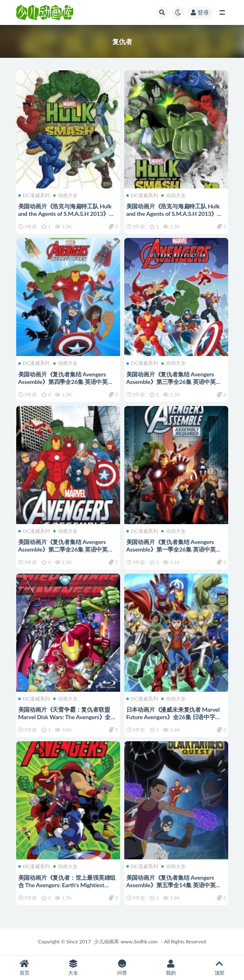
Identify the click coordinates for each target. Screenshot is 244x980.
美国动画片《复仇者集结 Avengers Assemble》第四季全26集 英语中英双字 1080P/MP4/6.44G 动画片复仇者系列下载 (67, 385)
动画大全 (65, 196)
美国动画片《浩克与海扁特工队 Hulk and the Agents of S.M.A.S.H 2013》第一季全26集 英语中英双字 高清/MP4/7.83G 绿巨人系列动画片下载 (67, 217)
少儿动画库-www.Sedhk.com (126, 942)
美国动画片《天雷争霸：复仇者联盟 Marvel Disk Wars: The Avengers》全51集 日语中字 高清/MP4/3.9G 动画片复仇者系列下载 (68, 721)
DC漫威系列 (34, 196)
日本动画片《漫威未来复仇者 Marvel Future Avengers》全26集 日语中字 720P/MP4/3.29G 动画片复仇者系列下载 (176, 721)
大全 (73, 968)
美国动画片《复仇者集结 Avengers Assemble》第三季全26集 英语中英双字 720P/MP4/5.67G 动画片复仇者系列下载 (174, 385)
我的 (171, 968)
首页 (24, 968)
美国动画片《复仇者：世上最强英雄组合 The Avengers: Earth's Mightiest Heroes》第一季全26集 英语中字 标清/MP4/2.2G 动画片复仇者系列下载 (67, 889)
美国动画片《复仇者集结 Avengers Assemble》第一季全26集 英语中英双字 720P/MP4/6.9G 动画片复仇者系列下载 (175, 553)
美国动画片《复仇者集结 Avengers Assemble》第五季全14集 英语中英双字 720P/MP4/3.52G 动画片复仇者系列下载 (174, 889)
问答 (122, 968)
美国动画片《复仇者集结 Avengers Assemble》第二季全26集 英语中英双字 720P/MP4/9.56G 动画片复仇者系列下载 (66, 553)
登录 (200, 12)
